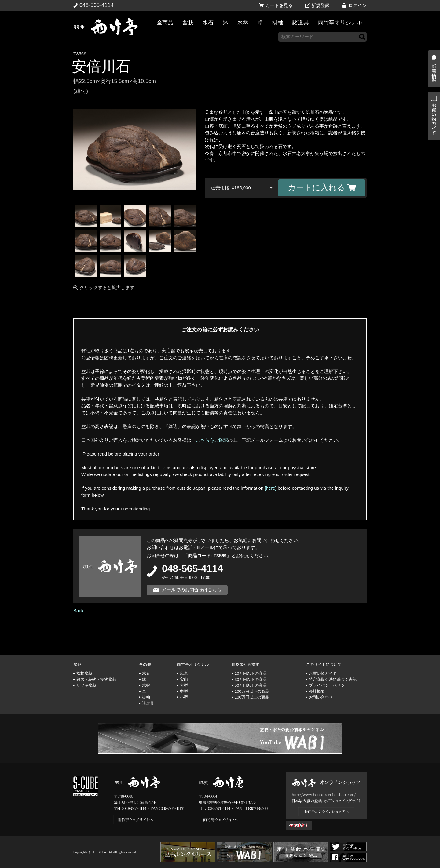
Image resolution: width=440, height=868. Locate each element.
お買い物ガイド (432, 156)
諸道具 (301, 23)
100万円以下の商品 (252, 691)
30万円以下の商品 (251, 679)
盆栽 (188, 23)
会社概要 (317, 691)
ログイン (358, 5)
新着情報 (432, 107)
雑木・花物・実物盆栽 (96, 679)
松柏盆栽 (84, 673)
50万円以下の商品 (251, 685)
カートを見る (279, 5)
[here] (270, 488)
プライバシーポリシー (329, 685)
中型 (184, 691)
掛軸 (278, 23)
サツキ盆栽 (86, 685)
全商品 (165, 23)
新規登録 (321, 5)
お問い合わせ (321, 697)
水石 (208, 23)
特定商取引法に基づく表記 (333, 679)
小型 (184, 697)
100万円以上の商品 (252, 697)
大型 (184, 685)
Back (78, 610)
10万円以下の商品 (251, 673)
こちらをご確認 (212, 440)
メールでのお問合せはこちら (192, 590)
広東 (184, 673)
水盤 (243, 23)
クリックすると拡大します (107, 287)
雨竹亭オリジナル (340, 23)
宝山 (184, 679)
